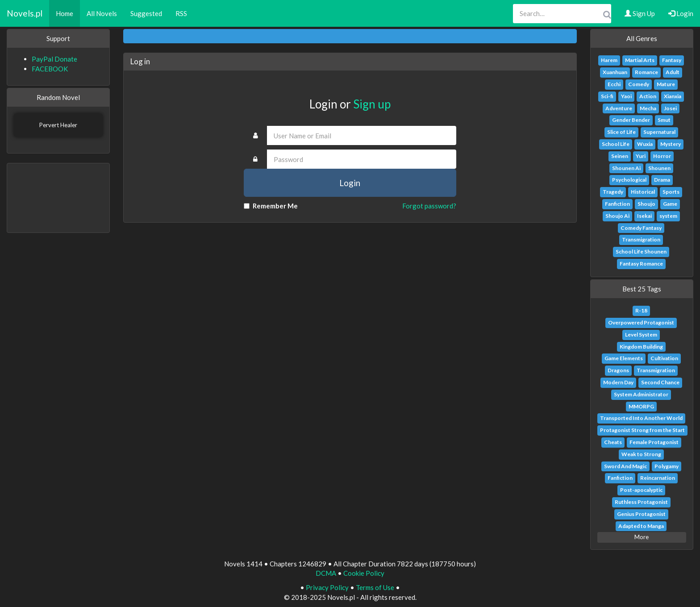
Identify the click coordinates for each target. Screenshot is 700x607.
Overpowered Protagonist (641, 322)
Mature (666, 84)
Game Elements (624, 358)
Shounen (659, 168)
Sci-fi (607, 96)
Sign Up (640, 13)
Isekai (644, 216)
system (668, 216)
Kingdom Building (641, 347)
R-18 (641, 310)
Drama (662, 180)
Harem (609, 60)
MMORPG (641, 406)
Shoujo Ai (617, 216)
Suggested (146, 13)
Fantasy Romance (641, 264)
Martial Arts (640, 60)
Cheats (613, 442)
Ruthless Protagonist (641, 502)
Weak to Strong (641, 454)
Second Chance (660, 382)
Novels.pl (25, 13)
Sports (671, 192)
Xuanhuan (615, 72)
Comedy (639, 84)
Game (670, 204)
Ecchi (614, 84)
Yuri (641, 156)
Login (681, 13)
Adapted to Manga (641, 526)
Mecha (648, 108)
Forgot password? (429, 206)
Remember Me (271, 206)
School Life (616, 144)
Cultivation (664, 358)
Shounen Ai (626, 168)
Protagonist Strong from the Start (642, 430)
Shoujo (646, 204)
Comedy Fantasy (641, 228)
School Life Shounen (641, 252)
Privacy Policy (327, 587)
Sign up (372, 104)
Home (65, 13)
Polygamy (667, 466)
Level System (641, 335)
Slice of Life (621, 132)
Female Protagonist (654, 442)
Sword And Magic (625, 466)
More (642, 537)
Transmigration (641, 239)
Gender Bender (631, 120)
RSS (181, 13)
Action (648, 96)
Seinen (620, 156)
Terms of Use (375, 587)
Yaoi (626, 96)
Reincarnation (658, 478)
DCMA (326, 573)
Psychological (629, 180)
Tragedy (613, 192)
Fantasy (672, 60)
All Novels (102, 13)
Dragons (618, 370)
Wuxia (645, 144)
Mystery (671, 144)
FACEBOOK (50, 69)
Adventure (619, 108)
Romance (646, 72)
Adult (673, 72)
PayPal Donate (54, 59)
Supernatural (659, 132)
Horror (662, 156)
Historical (643, 192)
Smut (664, 120)
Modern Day (618, 382)
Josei (670, 108)
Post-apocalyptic (641, 490)
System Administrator (641, 394)
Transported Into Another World (641, 418)
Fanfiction (617, 204)
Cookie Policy (364, 573)
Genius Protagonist (641, 514)
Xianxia (673, 96)
